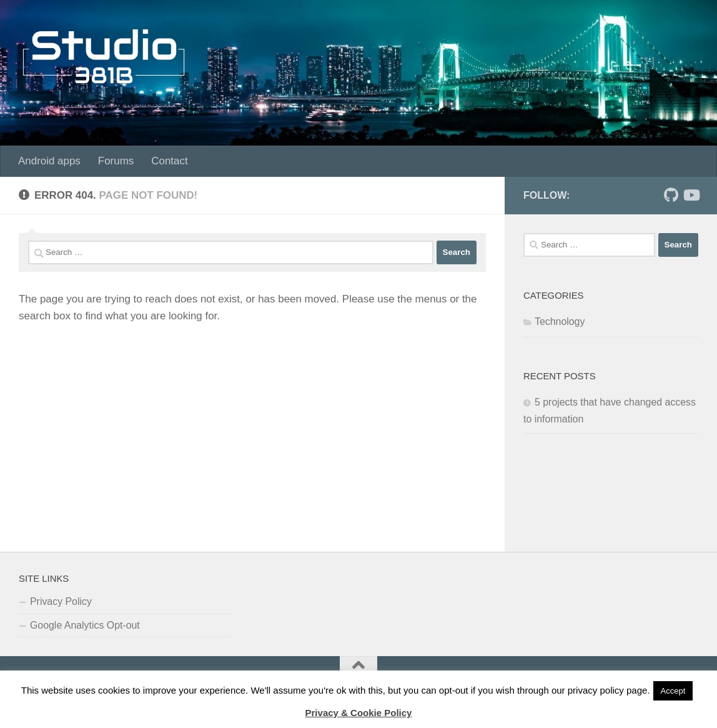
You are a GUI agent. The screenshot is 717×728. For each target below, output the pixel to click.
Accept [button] (673, 691)
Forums (116, 161)
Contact (169, 161)
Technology (560, 322)
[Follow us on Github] (671, 195)
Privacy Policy (61, 601)
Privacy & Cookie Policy (359, 713)
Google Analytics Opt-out (85, 625)
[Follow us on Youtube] (691, 195)
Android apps (49, 161)
